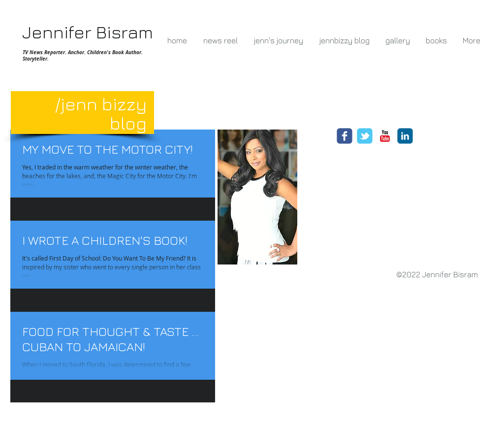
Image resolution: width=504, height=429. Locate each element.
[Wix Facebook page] (345, 136)
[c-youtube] (385, 136)
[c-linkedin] (405, 136)
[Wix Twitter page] (365, 136)
